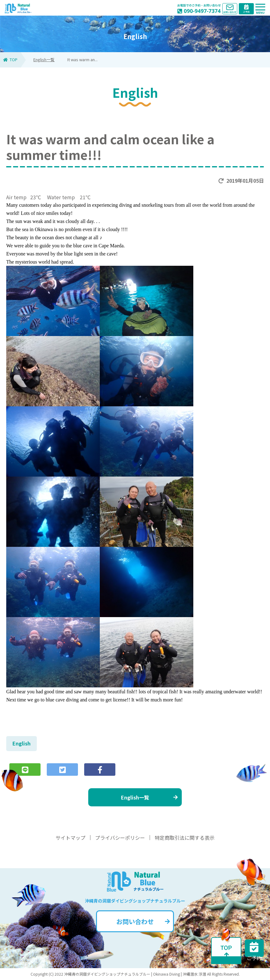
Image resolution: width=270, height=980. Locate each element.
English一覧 (44, 59)
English (22, 743)
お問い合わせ (143, 921)
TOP (10, 59)
